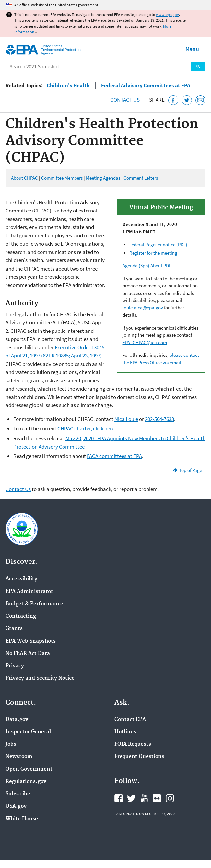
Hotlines (125, 732)
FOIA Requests (133, 744)
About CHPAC (24, 178)
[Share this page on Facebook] (173, 100)
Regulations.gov (26, 782)
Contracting (21, 616)
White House (22, 819)
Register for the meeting (153, 253)
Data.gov (17, 720)
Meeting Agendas (103, 178)
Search (198, 66)
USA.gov (16, 806)
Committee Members (62, 178)
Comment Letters (141, 178)
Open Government (29, 769)
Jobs (11, 744)
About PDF (161, 265)
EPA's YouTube (144, 798)
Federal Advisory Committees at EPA (146, 85)
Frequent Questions (139, 757)
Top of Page (190, 470)
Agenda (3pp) (136, 265)
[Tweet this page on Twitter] (187, 100)
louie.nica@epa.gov (143, 308)
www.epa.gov (167, 14)
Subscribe (18, 794)
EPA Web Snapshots (31, 641)
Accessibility (21, 579)
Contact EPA (130, 720)
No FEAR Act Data (28, 654)
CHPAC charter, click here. (87, 428)
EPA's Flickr (157, 798)
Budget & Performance (34, 604)
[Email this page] (200, 100)
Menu (192, 49)
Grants (14, 629)
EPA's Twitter (131, 798)
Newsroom (19, 757)
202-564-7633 (159, 419)
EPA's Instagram (170, 798)
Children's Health (68, 85)
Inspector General (28, 732)
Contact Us (125, 100)
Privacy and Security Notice (40, 678)
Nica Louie (126, 419)
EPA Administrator (29, 592)
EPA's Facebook (119, 798)
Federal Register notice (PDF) (158, 244)
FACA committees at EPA (114, 456)
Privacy (15, 666)
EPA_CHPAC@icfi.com (145, 342)
